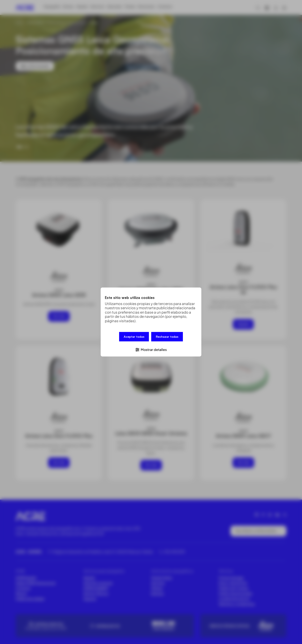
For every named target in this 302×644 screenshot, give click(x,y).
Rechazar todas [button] (167, 338)
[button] (151, 349)
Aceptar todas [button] (134, 338)
